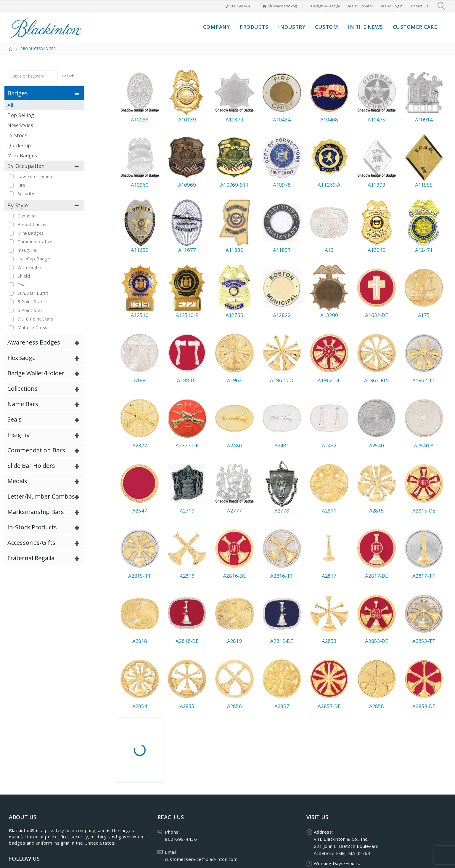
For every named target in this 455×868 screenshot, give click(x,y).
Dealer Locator (360, 6)
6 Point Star (30, 310)
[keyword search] (33, 76)
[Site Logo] (46, 27)
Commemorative (35, 242)
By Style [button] (18, 205)
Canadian (27, 216)
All (10, 105)
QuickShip (19, 145)
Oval (22, 285)
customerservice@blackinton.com (201, 859)
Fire (21, 185)
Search (68, 76)
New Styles (20, 125)
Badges (48, 49)
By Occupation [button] (26, 166)
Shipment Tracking (280, 6)
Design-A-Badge (326, 6)
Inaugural (27, 250)
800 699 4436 (238, 6)
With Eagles (30, 267)
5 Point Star (30, 302)
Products (254, 27)
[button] (442, 6)
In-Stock (17, 135)
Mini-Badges (22, 156)
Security (26, 194)
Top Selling (21, 115)
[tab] (44, 93)
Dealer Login (391, 6)
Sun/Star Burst (33, 293)
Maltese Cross (32, 327)
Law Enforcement (36, 176)
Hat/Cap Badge (34, 259)
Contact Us (418, 6)
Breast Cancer (32, 224)
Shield (24, 276)
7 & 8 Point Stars (35, 319)
